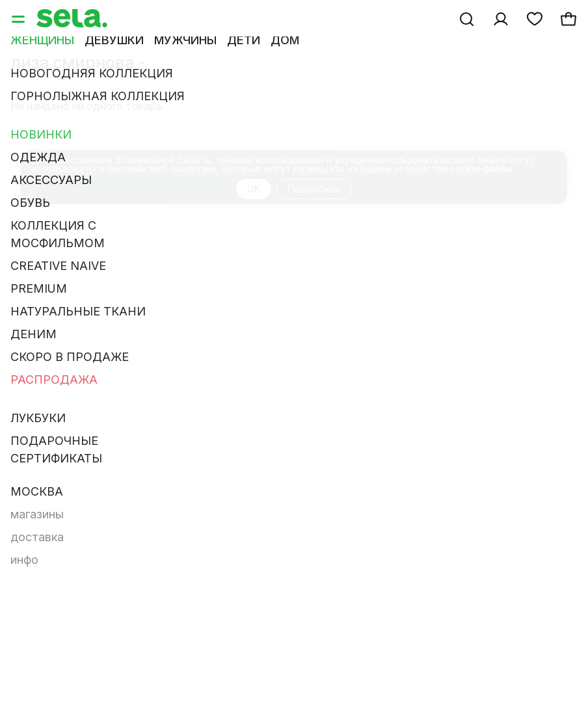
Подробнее (314, 189)
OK (254, 189)
